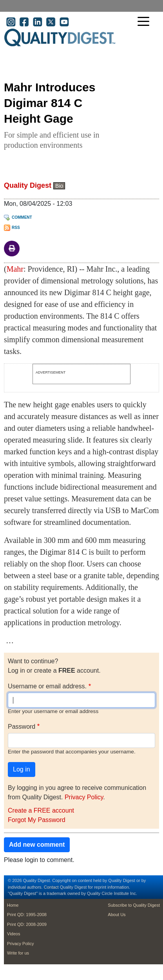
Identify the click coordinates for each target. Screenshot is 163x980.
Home (13, 905)
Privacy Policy (84, 797)
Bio (59, 186)
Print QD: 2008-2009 (27, 924)
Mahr (15, 269)
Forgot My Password (37, 820)
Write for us (18, 953)
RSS (16, 228)
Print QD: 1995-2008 (27, 915)
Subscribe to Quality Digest (134, 905)
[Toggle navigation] (145, 22)
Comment (22, 217)
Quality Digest (28, 185)
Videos (14, 934)
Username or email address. (47, 686)
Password (22, 727)
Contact (51, 887)
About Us (117, 915)
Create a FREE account (41, 810)
